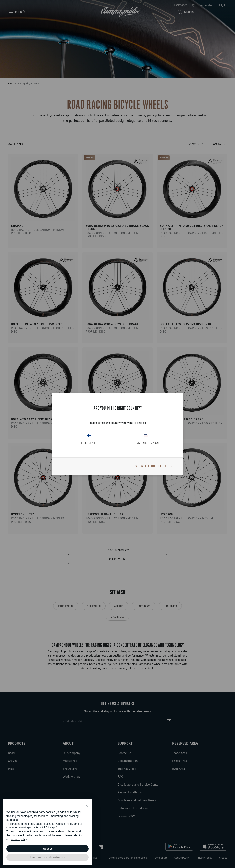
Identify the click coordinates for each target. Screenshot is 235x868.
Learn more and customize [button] (47, 857)
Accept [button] (48, 849)
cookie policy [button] (19, 839)
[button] (87, 806)
